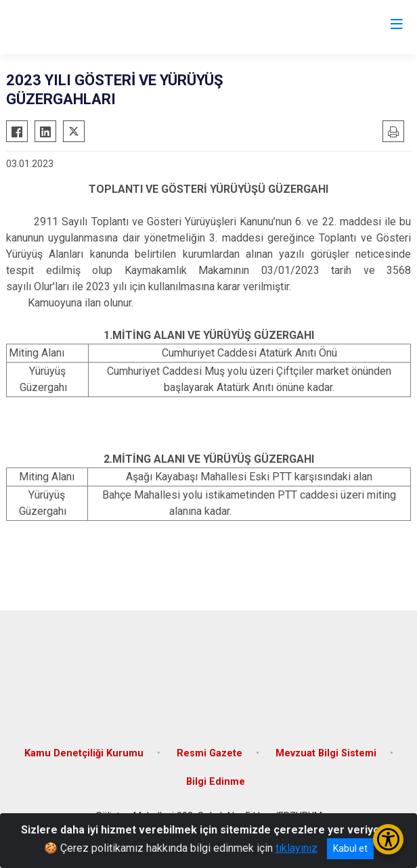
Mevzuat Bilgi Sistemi (326, 753)
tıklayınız (297, 848)
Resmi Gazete (210, 753)
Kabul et (350, 848)
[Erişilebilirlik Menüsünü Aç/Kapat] (388, 839)
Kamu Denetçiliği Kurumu (84, 753)
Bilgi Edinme (216, 782)
